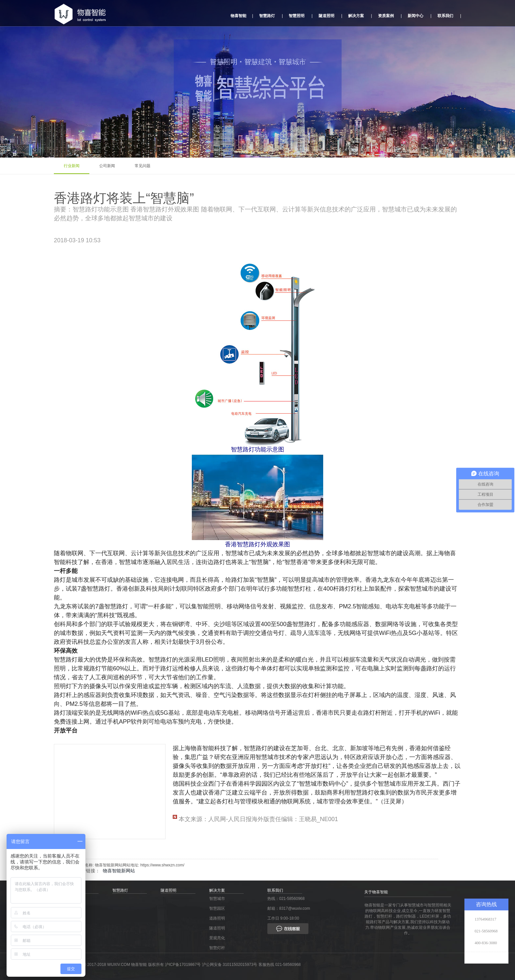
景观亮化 (217, 938)
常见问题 (143, 166)
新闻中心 (415, 16)
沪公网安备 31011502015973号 (230, 965)
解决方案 (356, 16)
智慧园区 (217, 908)
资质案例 (386, 16)
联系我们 (445, 16)
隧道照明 (326, 16)
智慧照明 (297, 16)
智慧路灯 (267, 16)
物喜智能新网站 (119, 871)
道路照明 (217, 918)
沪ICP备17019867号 (183, 965)
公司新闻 (107, 166)
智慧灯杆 (217, 948)
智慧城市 (217, 899)
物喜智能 (238, 16)
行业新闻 (72, 166)
